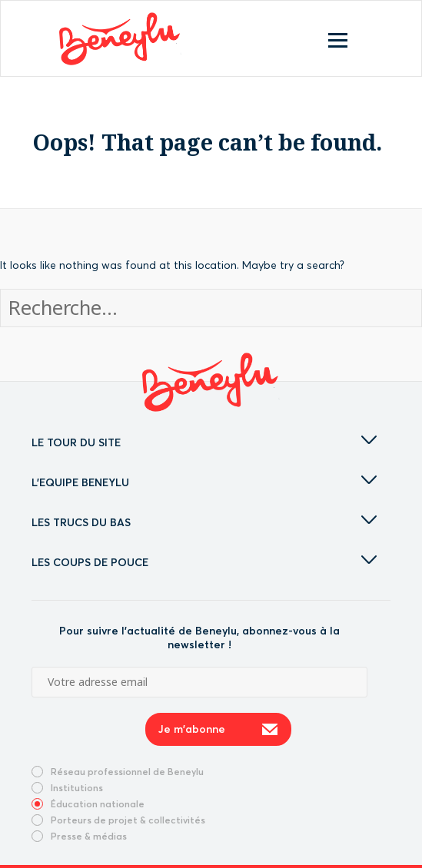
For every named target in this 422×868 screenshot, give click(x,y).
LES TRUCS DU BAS (204, 522)
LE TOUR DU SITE (204, 442)
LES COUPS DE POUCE (204, 562)
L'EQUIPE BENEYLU (204, 482)
